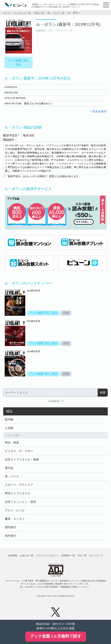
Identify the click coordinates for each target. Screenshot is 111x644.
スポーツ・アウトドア (19, 485)
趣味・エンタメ (15, 519)
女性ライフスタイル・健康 (22, 459)
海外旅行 (11, 536)
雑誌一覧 (39, 13)
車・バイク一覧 (56, 13)
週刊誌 (9, 468)
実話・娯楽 (12, 443)
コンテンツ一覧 (22, 13)
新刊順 (9, 420)
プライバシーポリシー (48, 555)
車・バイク (12, 476)
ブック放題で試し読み (19, 63)
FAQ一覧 (82, 555)
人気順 (9, 428)
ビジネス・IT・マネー (19, 451)
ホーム (7, 13)
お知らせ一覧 (27, 555)
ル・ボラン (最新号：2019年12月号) (68, 24)
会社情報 (13, 555)
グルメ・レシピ (15, 510)
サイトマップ (96, 555)
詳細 (66, 313)
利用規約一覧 (68, 555)
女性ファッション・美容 (20, 502)
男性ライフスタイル (18, 493)
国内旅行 (11, 527)
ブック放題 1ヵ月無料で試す (55, 636)
